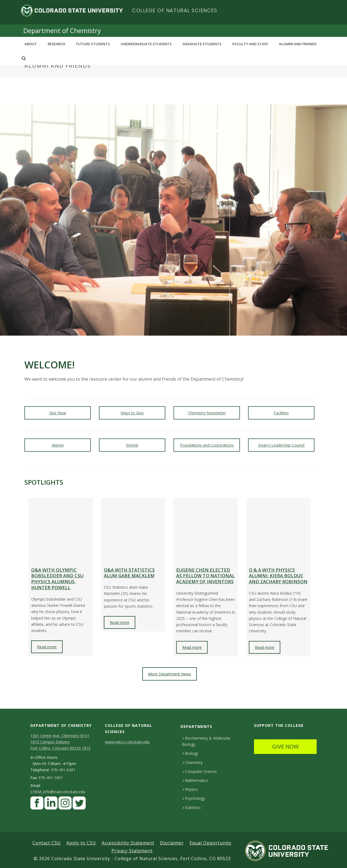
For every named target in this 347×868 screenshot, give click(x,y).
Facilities (281, 407)
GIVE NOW (285, 746)
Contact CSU (47, 843)
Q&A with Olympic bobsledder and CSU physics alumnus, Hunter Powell (57, 579)
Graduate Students (202, 44)
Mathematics (195, 780)
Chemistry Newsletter (207, 407)
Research (57, 44)
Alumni (58, 439)
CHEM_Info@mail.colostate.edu (58, 792)
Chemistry (193, 762)
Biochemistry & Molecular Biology (206, 741)
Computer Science (200, 771)
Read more (47, 647)
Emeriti (132, 439)
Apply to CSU (81, 843)
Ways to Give (132, 407)
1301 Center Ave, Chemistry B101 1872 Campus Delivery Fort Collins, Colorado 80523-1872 (60, 742)
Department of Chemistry (62, 30)
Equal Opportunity (211, 843)
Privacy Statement (132, 851)
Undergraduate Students (146, 44)
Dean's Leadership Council (281, 439)
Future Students (93, 44)
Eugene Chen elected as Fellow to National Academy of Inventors (205, 576)
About (31, 44)
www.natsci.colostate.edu (127, 742)
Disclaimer (172, 843)
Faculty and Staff (250, 44)
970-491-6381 (63, 770)
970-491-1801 (51, 778)
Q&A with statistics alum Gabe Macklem (129, 573)
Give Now (58, 407)
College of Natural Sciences (175, 10)
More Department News (170, 674)
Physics (190, 789)
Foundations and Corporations (207, 439)
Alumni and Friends (298, 44)
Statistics (192, 807)
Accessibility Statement (128, 843)
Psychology (194, 798)
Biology (190, 753)
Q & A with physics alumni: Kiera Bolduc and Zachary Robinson (278, 576)
